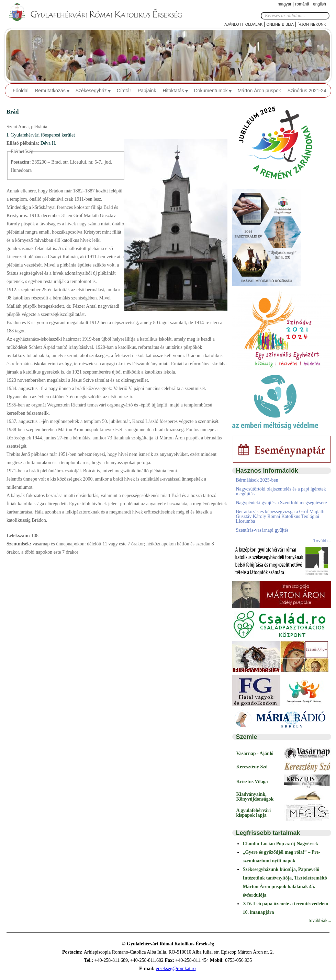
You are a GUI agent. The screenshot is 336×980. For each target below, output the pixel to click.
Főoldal (21, 91)
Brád (13, 112)
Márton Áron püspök (259, 91)
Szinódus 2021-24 (307, 91)
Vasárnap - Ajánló (255, 753)
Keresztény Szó (252, 767)
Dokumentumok (211, 91)
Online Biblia (280, 24)
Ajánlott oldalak (243, 24)
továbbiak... (320, 920)
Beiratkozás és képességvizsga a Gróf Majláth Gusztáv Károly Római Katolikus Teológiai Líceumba (280, 516)
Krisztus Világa (252, 782)
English (320, 4)
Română (302, 4)
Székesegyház (91, 91)
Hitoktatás (173, 91)
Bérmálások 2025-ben (257, 480)
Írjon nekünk (312, 24)
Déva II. (48, 143)
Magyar (284, 4)
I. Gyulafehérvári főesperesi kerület (41, 135)
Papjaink (147, 91)
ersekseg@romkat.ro (176, 969)
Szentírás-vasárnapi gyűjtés (262, 530)
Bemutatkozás (50, 91)
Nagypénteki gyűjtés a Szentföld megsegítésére (281, 503)
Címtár (124, 91)
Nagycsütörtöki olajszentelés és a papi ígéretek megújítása (281, 491)
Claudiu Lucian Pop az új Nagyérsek (280, 844)
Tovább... (322, 541)
